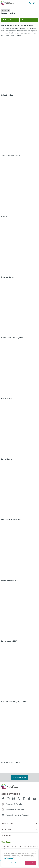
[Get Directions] (34, 3)
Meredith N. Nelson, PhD (11, 520)
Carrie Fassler (7, 398)
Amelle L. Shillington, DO (11, 762)
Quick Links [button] (20, 823)
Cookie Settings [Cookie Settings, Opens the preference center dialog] (15, 863)
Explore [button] (20, 829)
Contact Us (26, 20)
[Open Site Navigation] (37, 3)
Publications (19, 777)
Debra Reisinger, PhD (10, 580)
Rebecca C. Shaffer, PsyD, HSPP (14, 702)
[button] (31, 3)
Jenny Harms (7, 459)
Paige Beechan (7, 95)
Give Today (6, 842)
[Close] (36, 851)
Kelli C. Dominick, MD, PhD (12, 338)
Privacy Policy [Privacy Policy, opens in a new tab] (9, 859)
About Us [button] (20, 836)
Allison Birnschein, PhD (11, 156)
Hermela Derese (8, 277)
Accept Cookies (30, 863)
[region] (20, 858)
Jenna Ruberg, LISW (9, 641)
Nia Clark (5, 216)
